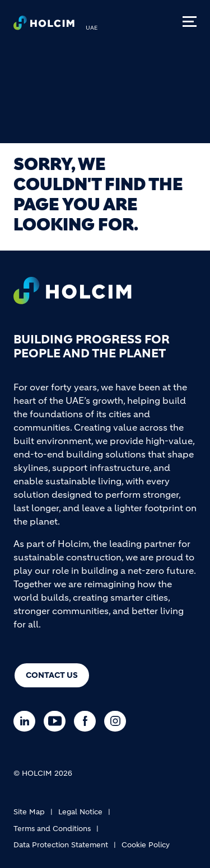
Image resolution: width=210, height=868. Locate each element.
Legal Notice (80, 812)
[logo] (44, 26)
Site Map (29, 812)
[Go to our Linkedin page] (27, 721)
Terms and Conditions (52, 829)
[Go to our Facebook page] (88, 721)
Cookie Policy (146, 845)
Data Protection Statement (61, 845)
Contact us (52, 675)
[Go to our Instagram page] (118, 721)
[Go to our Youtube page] (57, 721)
